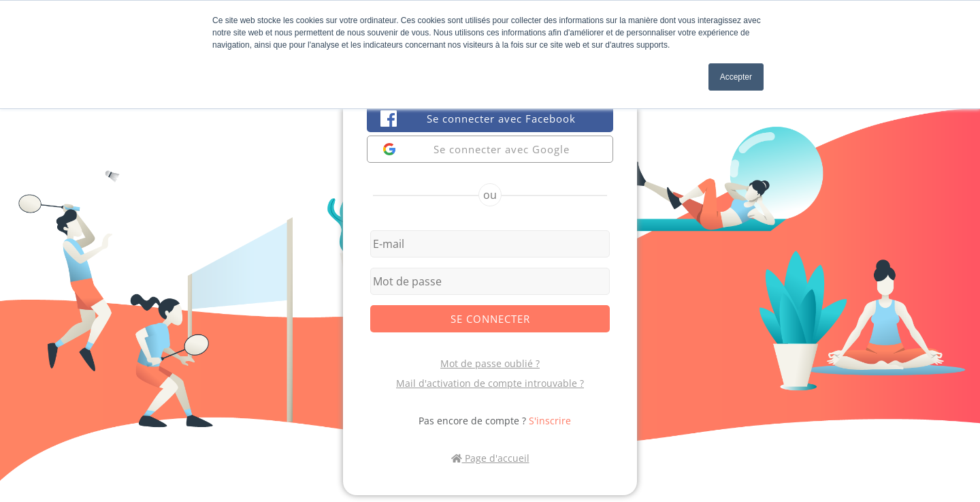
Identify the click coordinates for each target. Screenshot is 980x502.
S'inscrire (550, 421)
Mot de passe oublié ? (490, 363)
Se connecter (490, 319)
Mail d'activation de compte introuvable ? (490, 383)
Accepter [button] (736, 77)
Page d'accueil (490, 458)
